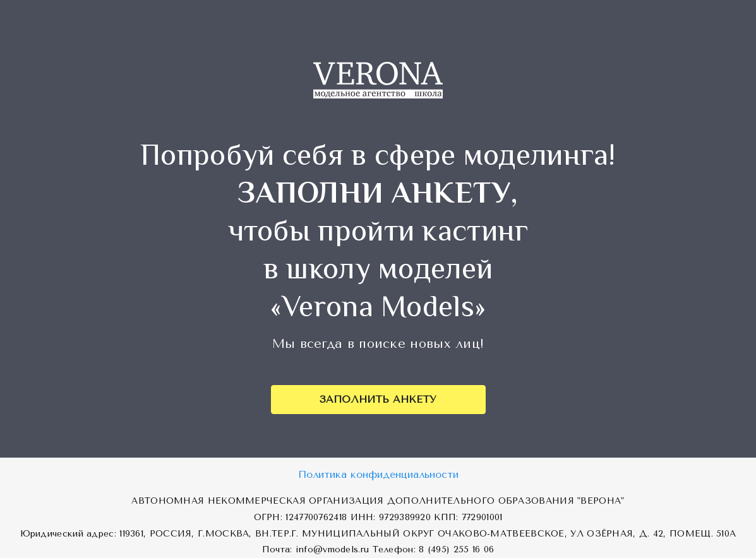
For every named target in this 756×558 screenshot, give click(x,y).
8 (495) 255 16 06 (456, 549)
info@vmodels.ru (333, 549)
